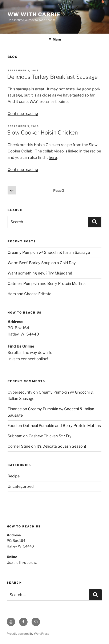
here (53, 157)
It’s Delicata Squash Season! (61, 446)
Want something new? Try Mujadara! (40, 273)
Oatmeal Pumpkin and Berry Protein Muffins (47, 283)
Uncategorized (21, 486)
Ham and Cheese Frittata (29, 294)
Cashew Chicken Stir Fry (50, 436)
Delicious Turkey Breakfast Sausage (52, 77)
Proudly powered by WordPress (28, 634)
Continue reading (23, 113)
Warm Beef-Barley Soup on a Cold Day (42, 263)
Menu (55, 39)
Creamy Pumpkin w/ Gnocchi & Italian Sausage (49, 252)
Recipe (14, 476)
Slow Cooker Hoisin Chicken (43, 132)
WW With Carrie (34, 14)
